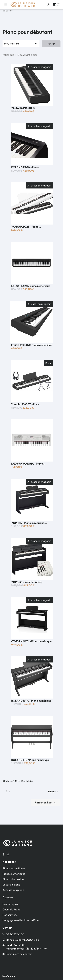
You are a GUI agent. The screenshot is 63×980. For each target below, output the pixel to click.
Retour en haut (46, 803)
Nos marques (10, 904)
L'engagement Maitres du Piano (21, 920)
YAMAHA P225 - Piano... (26, 227)
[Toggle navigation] (6, 5)
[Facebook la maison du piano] (3, 854)
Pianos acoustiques (14, 868)
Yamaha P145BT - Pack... (26, 404)
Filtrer (51, 44)
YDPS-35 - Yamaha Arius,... (28, 582)
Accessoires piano (13, 890)
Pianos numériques (14, 874)
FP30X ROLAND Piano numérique (32, 345)
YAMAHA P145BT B (23, 108)
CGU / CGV (9, 976)
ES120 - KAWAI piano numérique (31, 286)
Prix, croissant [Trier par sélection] (21, 44)
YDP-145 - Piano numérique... (29, 523)
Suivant (54, 792)
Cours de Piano (12, 909)
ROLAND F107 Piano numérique (30, 760)
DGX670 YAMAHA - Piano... (28, 464)
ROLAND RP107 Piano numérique (31, 701)
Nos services (10, 915)
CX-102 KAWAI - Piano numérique (31, 641)
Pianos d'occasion (13, 879)
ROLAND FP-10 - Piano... (26, 167)
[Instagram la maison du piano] (8, 854)
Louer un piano (11, 884)
